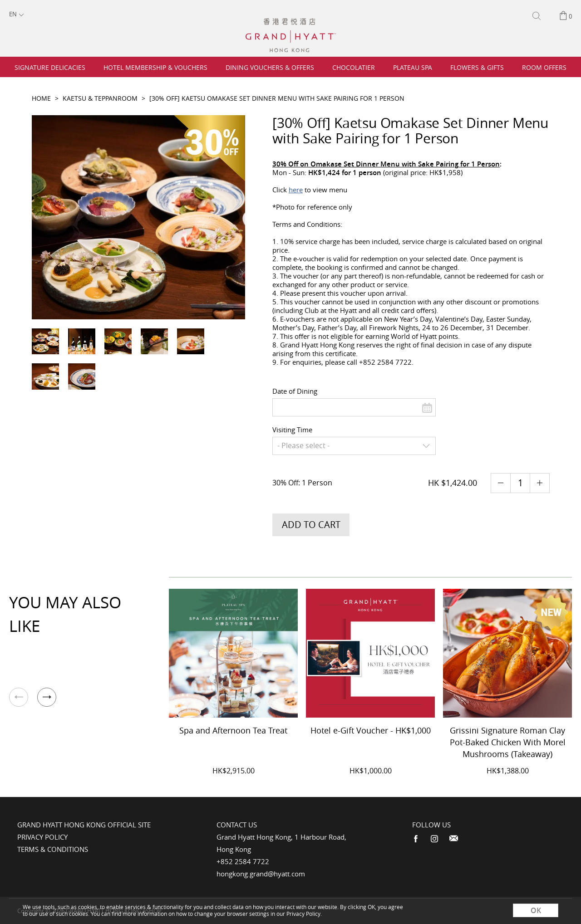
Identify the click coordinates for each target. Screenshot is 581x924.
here (296, 190)
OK (536, 910)
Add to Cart (311, 525)
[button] (47, 697)
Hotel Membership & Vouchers (155, 67)
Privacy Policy (42, 837)
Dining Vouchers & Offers (270, 67)
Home (41, 98)
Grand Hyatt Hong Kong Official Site (84, 825)
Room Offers (544, 67)
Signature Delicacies (50, 67)
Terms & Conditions (53, 849)
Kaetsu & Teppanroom (100, 98)
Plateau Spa (413, 67)
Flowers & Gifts (477, 67)
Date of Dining (295, 391)
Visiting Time (292, 430)
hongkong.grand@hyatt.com (261, 874)
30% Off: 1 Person (303, 483)
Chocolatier (354, 67)
